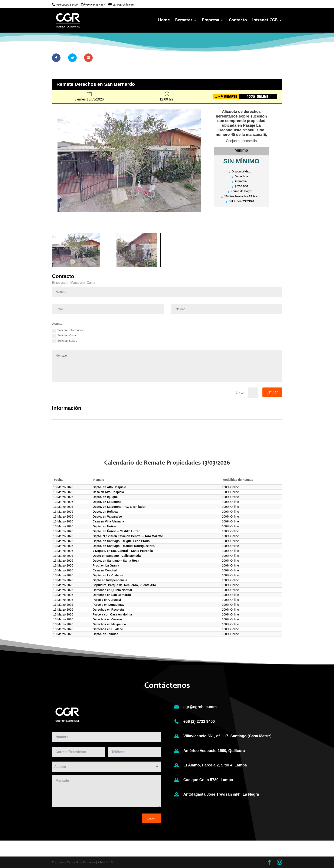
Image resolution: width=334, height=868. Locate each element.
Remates (184, 21)
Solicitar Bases (65, 341)
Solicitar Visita (64, 336)
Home (164, 21)
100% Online (230, 487)
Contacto (238, 21)
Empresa (211, 21)
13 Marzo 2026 (63, 487)
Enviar (272, 392)
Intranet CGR (265, 21)
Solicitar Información (68, 330)
